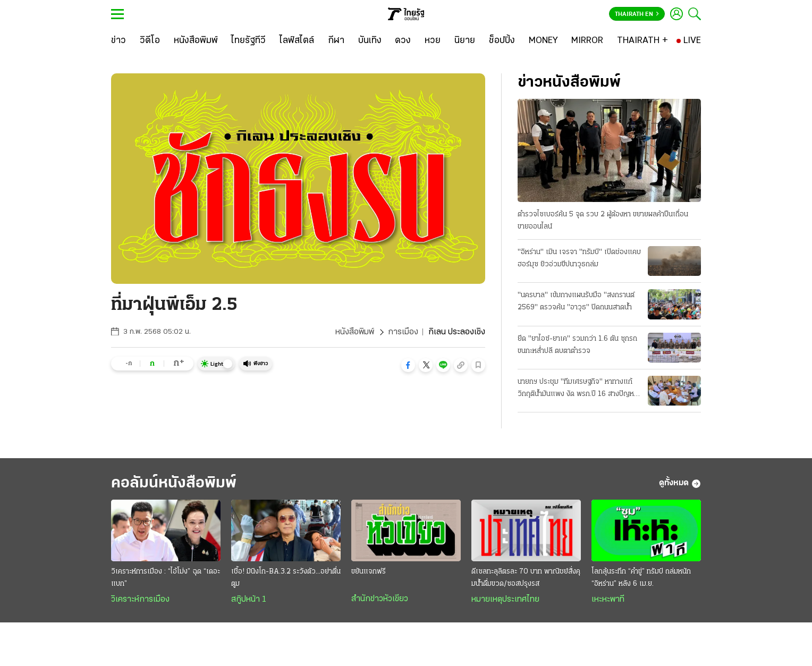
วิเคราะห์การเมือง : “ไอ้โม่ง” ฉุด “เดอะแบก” (166, 578)
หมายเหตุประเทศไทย (505, 600)
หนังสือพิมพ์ (355, 332)
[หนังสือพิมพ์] (196, 41)
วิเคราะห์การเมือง (140, 600)
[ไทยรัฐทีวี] (248, 41)
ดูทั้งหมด (680, 484)
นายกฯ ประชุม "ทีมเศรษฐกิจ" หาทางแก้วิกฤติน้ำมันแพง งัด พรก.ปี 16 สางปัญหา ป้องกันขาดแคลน (577, 389)
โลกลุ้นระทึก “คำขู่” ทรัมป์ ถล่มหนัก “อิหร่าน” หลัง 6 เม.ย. (641, 578)
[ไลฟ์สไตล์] (297, 41)
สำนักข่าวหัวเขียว (380, 599)
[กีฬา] (336, 41)
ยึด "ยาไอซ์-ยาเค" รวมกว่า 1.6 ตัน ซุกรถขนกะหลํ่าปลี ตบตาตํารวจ (577, 345)
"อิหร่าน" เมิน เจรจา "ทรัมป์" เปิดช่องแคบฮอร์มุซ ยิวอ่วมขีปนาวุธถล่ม (579, 258)
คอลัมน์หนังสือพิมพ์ (174, 483)
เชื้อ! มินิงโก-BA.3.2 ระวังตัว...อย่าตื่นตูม (286, 578)
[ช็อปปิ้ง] (502, 41)
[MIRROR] (587, 41)
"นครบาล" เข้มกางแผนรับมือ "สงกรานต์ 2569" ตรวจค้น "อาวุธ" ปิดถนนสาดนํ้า (576, 301)
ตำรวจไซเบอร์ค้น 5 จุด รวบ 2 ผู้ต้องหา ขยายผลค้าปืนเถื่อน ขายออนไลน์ (603, 221)
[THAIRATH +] (642, 41)
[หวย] (433, 41)
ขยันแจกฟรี (369, 572)
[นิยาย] (465, 41)
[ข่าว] (119, 41)
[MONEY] (543, 41)
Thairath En (637, 14)
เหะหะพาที (608, 600)
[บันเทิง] (370, 41)
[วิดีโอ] (150, 41)
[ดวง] (403, 41)
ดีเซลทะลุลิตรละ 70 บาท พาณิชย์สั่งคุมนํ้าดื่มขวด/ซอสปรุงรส (526, 578)
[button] (408, 365)
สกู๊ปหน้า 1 (249, 600)
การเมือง (403, 332)
